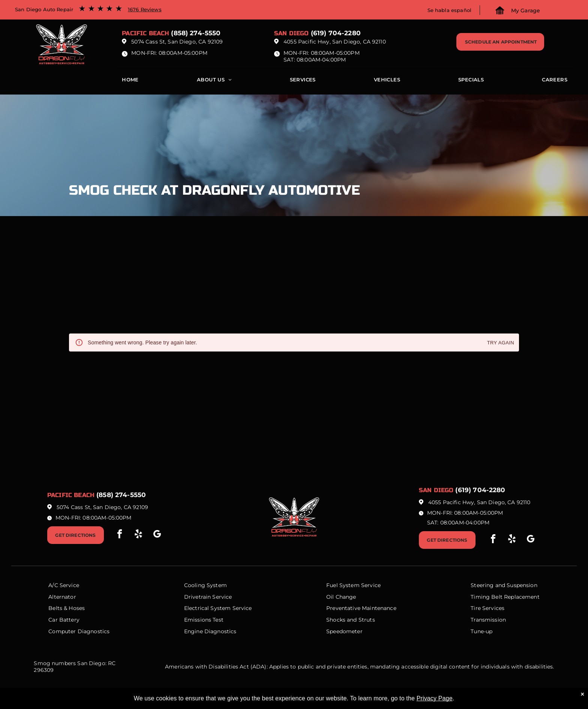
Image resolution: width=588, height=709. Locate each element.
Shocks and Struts (351, 620)
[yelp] (138, 535)
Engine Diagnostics (210, 631)
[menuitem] (130, 81)
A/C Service (64, 585)
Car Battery (64, 620)
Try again (501, 343)
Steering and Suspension (504, 585)
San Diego (291, 33)
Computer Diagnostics (79, 631)
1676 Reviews (145, 9)
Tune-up (481, 631)
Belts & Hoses (67, 608)
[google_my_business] (157, 535)
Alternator (62, 597)
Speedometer (344, 631)
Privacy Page (435, 698)
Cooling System (205, 585)
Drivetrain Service (208, 597)
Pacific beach (145, 33)
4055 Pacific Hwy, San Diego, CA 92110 (335, 42)
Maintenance (379, 608)
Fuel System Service (353, 585)
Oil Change (341, 597)
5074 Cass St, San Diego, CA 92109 (177, 42)
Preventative (343, 608)
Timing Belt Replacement (505, 597)
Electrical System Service (218, 608)
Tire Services (487, 608)
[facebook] (120, 535)
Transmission (488, 620)
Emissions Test (204, 620)
